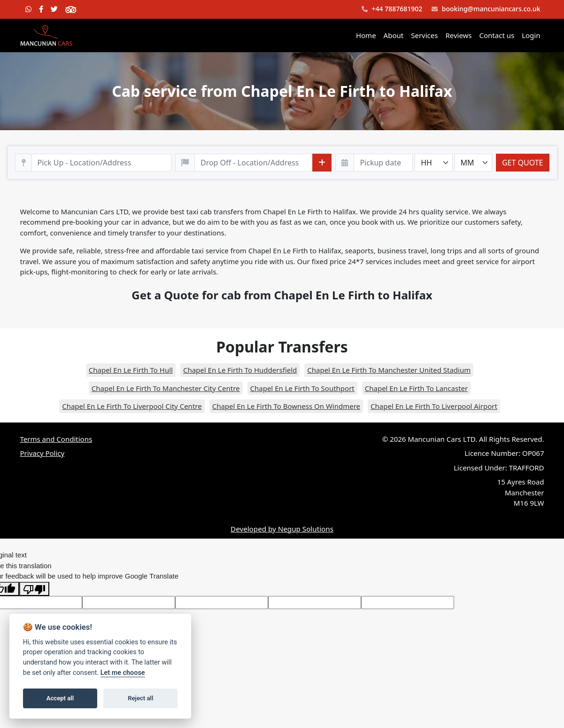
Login (531, 35)
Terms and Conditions (56, 439)
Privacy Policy (42, 453)
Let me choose (123, 673)
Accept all (60, 698)
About (394, 35)
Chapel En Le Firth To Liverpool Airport (434, 406)
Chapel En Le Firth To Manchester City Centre (166, 388)
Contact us (497, 35)
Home (366, 35)
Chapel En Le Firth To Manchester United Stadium (389, 370)
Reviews (458, 35)
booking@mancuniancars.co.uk (486, 9)
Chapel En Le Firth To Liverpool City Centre (132, 406)
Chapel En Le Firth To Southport (302, 388)
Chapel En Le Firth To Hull (131, 370)
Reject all (140, 698)
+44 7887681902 (392, 9)
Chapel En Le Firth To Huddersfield (240, 370)
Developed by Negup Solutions (282, 529)
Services (424, 35)
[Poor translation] (34, 589)
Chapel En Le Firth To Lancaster (416, 388)
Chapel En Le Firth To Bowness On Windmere (286, 406)
